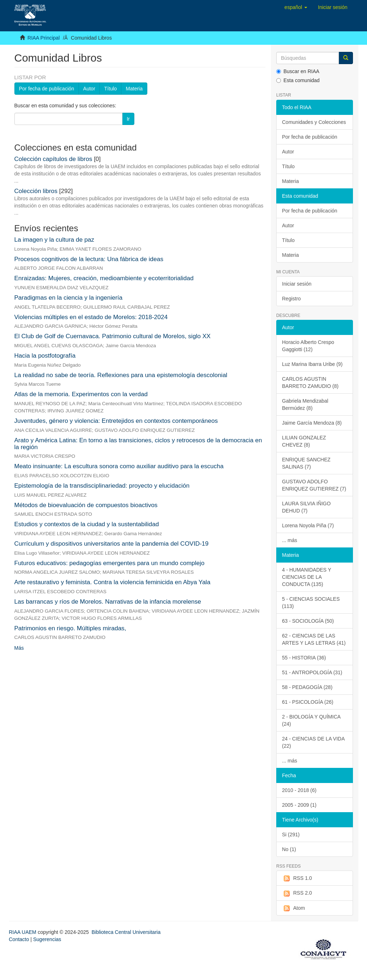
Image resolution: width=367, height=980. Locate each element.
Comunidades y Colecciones (314, 122)
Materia (134, 89)
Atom (294, 908)
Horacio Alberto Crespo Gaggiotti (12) (308, 346)
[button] (296, 7)
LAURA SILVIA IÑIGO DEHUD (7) (306, 507)
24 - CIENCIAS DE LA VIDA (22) (313, 742)
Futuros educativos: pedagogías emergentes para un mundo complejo (109, 563)
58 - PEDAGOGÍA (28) (307, 687)
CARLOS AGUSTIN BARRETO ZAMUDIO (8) (310, 382)
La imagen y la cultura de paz (54, 240)
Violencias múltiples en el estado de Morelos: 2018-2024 (91, 317)
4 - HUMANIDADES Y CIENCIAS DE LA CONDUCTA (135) (307, 577)
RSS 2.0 (297, 893)
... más (290, 540)
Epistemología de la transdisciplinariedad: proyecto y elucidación (102, 486)
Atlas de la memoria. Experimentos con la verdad (81, 394)
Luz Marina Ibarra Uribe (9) (312, 364)
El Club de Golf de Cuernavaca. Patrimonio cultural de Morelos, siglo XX (113, 336)
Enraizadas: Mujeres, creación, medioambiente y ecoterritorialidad (104, 278)
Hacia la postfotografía (45, 356)
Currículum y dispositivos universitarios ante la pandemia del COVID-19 (112, 544)
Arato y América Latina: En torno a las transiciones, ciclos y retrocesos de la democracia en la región (138, 444)
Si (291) (291, 834)
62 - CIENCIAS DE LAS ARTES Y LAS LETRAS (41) (314, 639)
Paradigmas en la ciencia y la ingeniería (69, 298)
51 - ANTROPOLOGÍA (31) (312, 672)
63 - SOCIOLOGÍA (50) (308, 621)
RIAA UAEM (23, 932)
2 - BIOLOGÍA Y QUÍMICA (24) (311, 720)
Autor (89, 89)
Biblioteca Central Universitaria (126, 932)
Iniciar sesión (297, 284)
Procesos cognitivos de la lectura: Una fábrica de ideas (89, 259)
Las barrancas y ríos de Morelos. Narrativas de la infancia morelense (108, 602)
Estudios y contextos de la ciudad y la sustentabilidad (87, 524)
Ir (128, 119)
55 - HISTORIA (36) (304, 658)
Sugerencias (47, 939)
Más (19, 648)
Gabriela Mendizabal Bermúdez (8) (305, 404)
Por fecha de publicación (47, 89)
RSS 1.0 (297, 878)
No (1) (289, 849)
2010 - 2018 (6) (299, 790)
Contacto (19, 939)
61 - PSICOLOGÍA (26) (308, 702)
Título (110, 89)
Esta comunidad (298, 80)
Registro (291, 299)
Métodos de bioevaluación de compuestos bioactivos (86, 505)
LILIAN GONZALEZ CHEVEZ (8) (304, 441)
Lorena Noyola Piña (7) (308, 525)
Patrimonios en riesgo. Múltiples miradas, (70, 628)
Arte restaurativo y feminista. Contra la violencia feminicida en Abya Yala (113, 582)
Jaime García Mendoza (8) (312, 423)
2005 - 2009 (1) (299, 805)
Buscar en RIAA (298, 71)
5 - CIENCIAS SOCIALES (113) (311, 603)
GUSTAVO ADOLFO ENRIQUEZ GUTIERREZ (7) (314, 485)
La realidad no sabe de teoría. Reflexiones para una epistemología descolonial (121, 375)
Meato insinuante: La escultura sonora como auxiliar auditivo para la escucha (119, 466)
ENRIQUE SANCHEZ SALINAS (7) (306, 463)
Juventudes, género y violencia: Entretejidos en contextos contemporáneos (116, 421)
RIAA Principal (43, 38)
